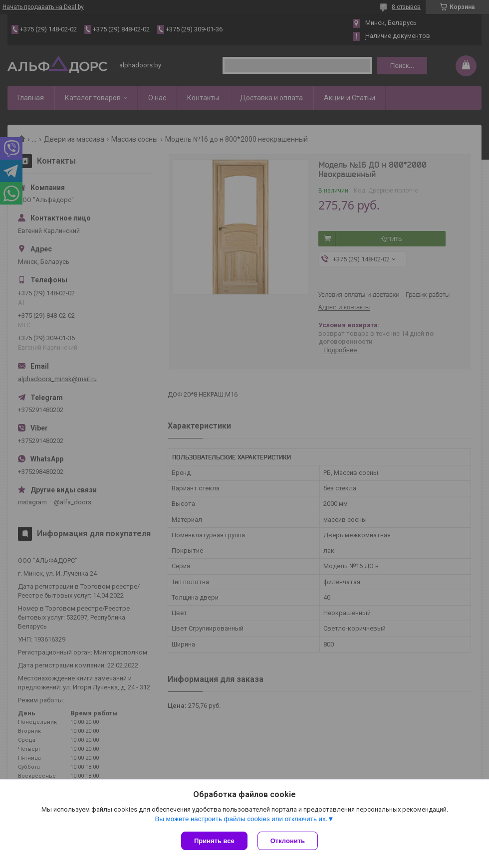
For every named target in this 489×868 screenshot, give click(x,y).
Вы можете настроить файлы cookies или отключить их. (241, 819)
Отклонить (288, 841)
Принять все (214, 841)
